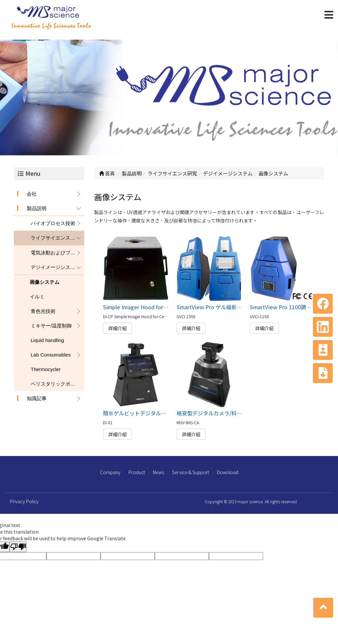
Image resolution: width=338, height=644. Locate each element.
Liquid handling (47, 340)
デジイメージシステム (55, 267)
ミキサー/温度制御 (51, 326)
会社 (32, 194)
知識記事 (37, 398)
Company (110, 472)
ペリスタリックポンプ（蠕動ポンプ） (57, 384)
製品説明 (37, 208)
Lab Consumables (51, 355)
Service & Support (190, 472)
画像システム (45, 282)
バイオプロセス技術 (53, 223)
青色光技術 (43, 311)
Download (228, 472)
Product (137, 472)
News (158, 472)
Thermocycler (46, 369)
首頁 (107, 173)
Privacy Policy (24, 501)
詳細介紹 (118, 328)
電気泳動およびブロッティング (57, 253)
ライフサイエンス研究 (55, 238)
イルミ (37, 297)
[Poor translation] (18, 547)
